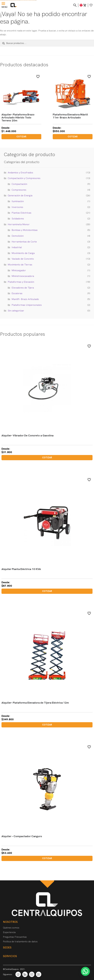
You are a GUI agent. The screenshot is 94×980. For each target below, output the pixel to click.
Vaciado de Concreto (23, 259)
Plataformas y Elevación (21, 282)
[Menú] (4, 3)
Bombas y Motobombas (25, 230)
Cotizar (21, 137)
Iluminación (18, 201)
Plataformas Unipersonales (27, 305)
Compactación (19, 184)
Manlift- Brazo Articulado (25, 299)
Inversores (17, 207)
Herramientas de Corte (24, 242)
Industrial (17, 247)
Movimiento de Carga (23, 253)
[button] (85, 971)
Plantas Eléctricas (21, 213)
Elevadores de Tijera (23, 288)
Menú (4, 7)
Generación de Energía (20, 195)
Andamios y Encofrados (20, 173)
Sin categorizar (16, 311)
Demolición (18, 236)
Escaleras (17, 293)
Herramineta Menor (19, 224)
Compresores (19, 190)
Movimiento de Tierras (20, 265)
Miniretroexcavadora (23, 276)
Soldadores (18, 219)
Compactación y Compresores (24, 178)
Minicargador (19, 270)
